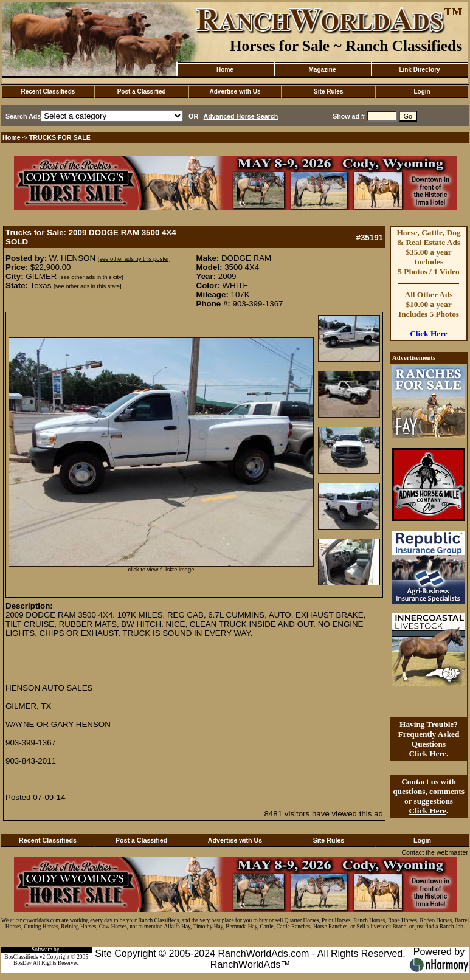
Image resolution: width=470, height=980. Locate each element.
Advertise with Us (235, 91)
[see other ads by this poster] (134, 259)
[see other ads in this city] (91, 277)
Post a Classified (142, 91)
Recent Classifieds (48, 91)
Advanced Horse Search (241, 116)
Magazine (322, 70)
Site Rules (328, 91)
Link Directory (419, 70)
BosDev (22, 963)
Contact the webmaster (435, 852)
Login (422, 91)
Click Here (429, 333)
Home (225, 70)
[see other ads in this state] (87, 286)
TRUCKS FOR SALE (60, 137)
